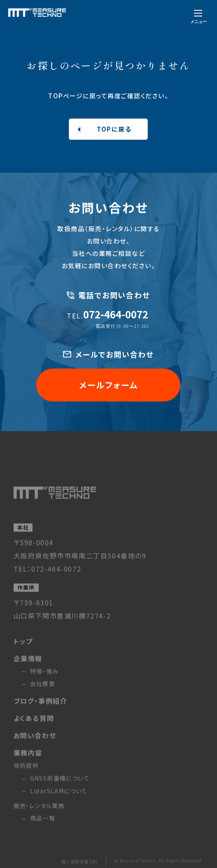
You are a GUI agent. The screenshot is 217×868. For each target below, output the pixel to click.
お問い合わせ (35, 740)
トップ (23, 646)
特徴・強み (44, 676)
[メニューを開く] (198, 16)
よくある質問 (34, 723)
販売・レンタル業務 (39, 810)
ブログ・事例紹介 (41, 706)
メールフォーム (108, 385)
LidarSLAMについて (59, 796)
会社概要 (43, 689)
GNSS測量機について (60, 783)
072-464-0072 (107, 314)
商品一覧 (43, 823)
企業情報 (28, 663)
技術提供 (26, 771)
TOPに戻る (114, 129)
